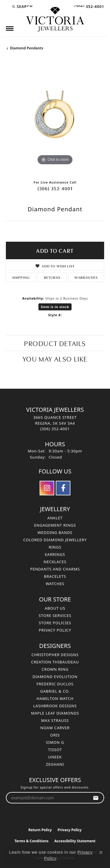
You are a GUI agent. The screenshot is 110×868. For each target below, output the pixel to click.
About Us (55, 608)
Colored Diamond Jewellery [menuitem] (55, 540)
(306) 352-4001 (55, 188)
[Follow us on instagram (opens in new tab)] (47, 488)
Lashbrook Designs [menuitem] (55, 706)
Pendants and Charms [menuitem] (55, 569)
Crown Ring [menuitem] (55, 669)
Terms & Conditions (31, 841)
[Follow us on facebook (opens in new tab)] (63, 488)
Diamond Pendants (27, 48)
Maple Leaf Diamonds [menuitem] (55, 713)
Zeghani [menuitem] (55, 764)
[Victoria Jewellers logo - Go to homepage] (55, 20)
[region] (55, 118)
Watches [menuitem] (55, 584)
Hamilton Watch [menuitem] (55, 698)
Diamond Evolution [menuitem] (55, 677)
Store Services (55, 615)
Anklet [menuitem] (55, 518)
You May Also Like (55, 358)
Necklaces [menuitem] (55, 562)
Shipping (21, 277)
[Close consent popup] (101, 853)
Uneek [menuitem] (55, 757)
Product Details (55, 343)
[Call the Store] (55, 429)
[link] (89, 6)
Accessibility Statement (75, 841)
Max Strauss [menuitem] (55, 720)
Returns (52, 277)
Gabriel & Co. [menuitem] (55, 691)
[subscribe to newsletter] (96, 798)
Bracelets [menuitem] (55, 576)
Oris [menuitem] (55, 735)
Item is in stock (55, 307)
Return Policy (40, 830)
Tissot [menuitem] (55, 750)
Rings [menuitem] (55, 547)
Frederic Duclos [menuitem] (55, 684)
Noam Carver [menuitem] (55, 728)
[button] (22, 6)
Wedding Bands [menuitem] (55, 532)
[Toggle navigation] (10, 28)
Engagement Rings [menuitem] (55, 525)
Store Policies (55, 623)
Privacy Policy (55, 630)
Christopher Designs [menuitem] (55, 655)
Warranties (86, 277)
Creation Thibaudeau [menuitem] (55, 662)
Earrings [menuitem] (55, 554)
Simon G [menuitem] (55, 742)
